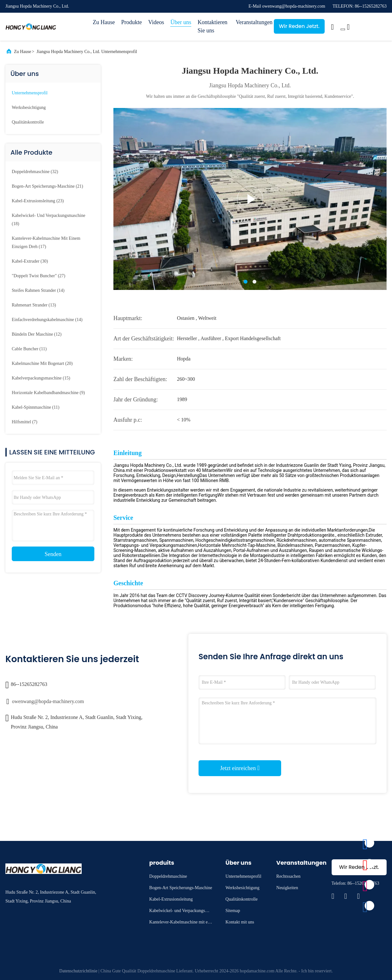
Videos (156, 22)
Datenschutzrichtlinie (78, 971)
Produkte (131, 22)
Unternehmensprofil (30, 93)
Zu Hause (104, 22)
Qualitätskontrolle (28, 122)
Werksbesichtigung (29, 107)
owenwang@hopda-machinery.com (48, 701)
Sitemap (233, 911)
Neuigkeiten (287, 888)
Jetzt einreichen (240, 768)
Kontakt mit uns (240, 922)
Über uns (181, 22)
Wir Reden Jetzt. (299, 26)
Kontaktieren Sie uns (213, 26)
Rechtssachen (288, 876)
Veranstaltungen (252, 22)
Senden (53, 554)
